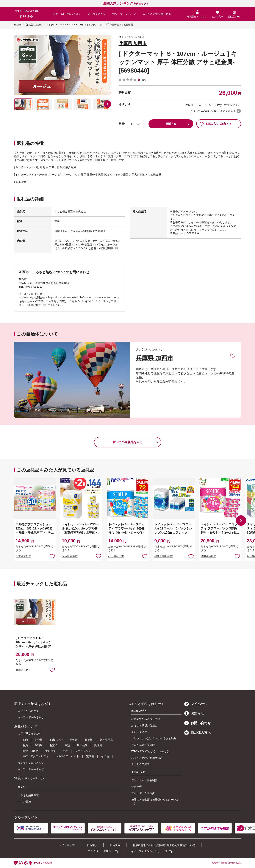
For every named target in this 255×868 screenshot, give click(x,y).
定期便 (90, 756)
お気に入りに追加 (233, 355)
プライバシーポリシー (101, 851)
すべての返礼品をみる (128, 442)
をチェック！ (126, 4)
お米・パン (56, 740)
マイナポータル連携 (143, 793)
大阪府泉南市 (70, 556)
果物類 (74, 740)
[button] (107, 104)
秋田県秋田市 (116, 556)
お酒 (25, 745)
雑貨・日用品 (30, 751)
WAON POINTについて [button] (239, 111)
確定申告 (137, 787)
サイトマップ (67, 845)
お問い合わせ (198, 723)
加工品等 (82, 745)
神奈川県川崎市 (164, 556)
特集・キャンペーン (124, 14)
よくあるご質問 (140, 764)
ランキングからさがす (31, 763)
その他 (105, 756)
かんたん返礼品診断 (143, 745)
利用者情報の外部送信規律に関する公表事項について (164, 845)
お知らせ (194, 713)
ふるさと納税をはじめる (157, 14)
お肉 (25, 740)
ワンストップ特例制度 (144, 780)
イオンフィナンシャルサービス (149, 851)
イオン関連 (24, 802)
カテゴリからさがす (30, 733)
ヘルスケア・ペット (67, 756)
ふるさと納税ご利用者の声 (147, 758)
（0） (144, 80)
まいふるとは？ (140, 732)
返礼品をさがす (97, 14)
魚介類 (39, 740)
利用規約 (115, 845)
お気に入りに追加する (216, 124)
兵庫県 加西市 (133, 43)
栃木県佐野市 (24, 556)
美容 (65, 751)
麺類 (67, 745)
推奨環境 (92, 845)
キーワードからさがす (31, 717)
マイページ (196, 704)
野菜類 (89, 740)
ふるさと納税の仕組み (144, 726)
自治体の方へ (198, 733)
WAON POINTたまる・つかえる (150, 751)
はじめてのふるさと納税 (146, 719)
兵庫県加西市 (24, 670)
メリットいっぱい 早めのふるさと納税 (154, 738)
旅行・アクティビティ (36, 756)
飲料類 (39, 745)
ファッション (83, 751)
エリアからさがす (28, 711)
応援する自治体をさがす (67, 14)
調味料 (98, 745)
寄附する (171, 124)
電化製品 (50, 751)
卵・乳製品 (106, 740)
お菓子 (54, 745)
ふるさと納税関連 (28, 795)
